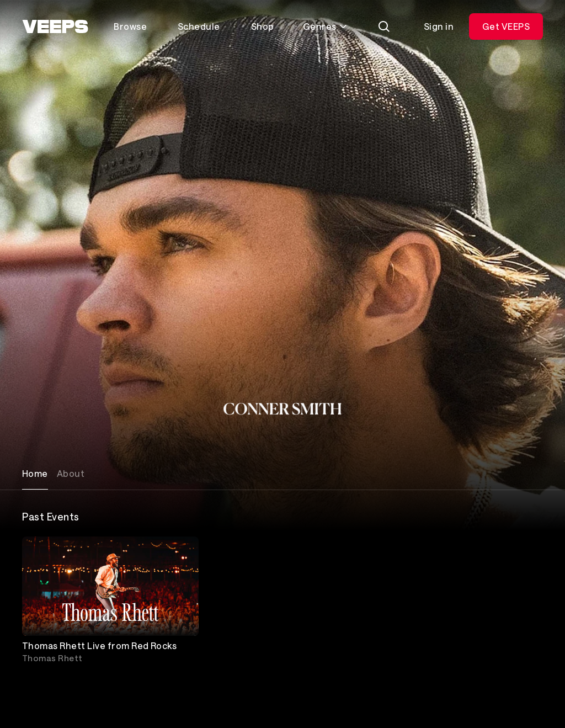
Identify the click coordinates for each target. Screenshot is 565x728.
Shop (263, 26)
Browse (130, 26)
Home (35, 473)
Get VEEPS (506, 26)
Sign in (439, 26)
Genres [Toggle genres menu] (325, 26)
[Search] (384, 26)
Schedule (199, 26)
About (71, 473)
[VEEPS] (55, 26)
